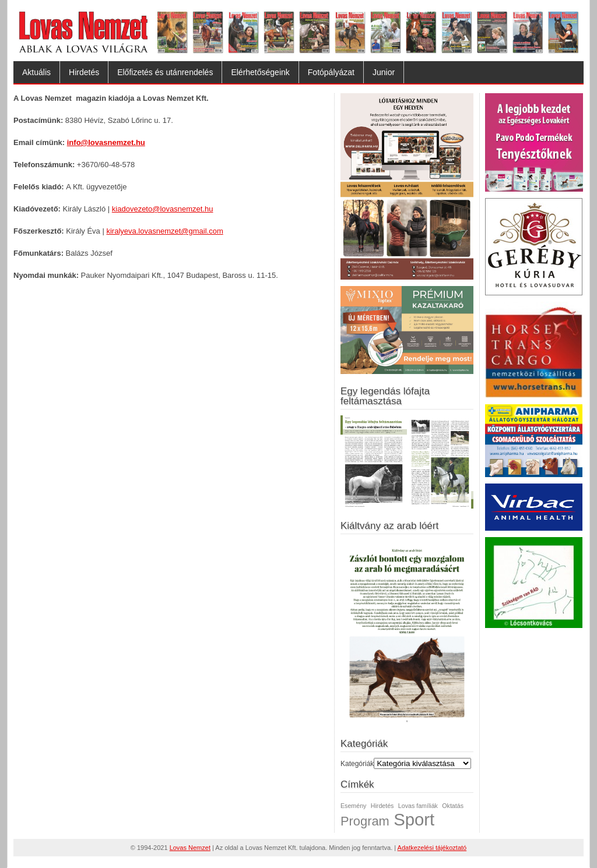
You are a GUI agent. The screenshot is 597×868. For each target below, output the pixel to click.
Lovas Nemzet (190, 848)
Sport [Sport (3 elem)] (414, 819)
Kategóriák (357, 764)
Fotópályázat (331, 72)
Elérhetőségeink (260, 72)
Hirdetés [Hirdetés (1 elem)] (382, 806)
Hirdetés (84, 72)
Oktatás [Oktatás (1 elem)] (453, 806)
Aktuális (36, 72)
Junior (384, 72)
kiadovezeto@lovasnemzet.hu (163, 209)
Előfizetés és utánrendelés (165, 72)
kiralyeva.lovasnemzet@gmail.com (164, 231)
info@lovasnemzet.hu (106, 142)
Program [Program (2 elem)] (365, 821)
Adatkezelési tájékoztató (432, 848)
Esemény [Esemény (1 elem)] (353, 806)
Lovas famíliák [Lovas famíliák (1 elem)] (418, 806)
